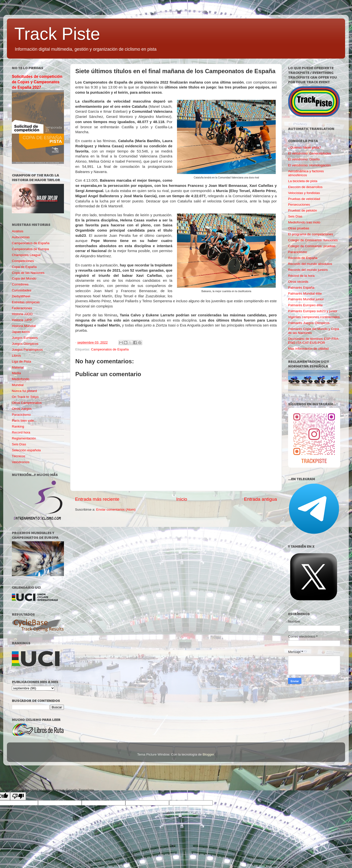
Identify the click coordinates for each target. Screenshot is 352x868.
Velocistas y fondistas (304, 193)
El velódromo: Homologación (309, 165)
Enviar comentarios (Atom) (116, 510)
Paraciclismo (21, 415)
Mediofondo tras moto (304, 222)
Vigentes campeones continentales (314, 317)
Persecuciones (299, 205)
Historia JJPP (22, 320)
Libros (16, 356)
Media (16, 373)
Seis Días (19, 444)
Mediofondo (21, 379)
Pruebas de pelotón (303, 210)
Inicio (182, 499)
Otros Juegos (22, 409)
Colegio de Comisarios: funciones (313, 240)
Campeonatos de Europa (30, 249)
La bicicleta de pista (303, 181)
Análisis (18, 231)
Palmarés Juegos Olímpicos (309, 323)
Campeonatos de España (110, 349)
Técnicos (19, 456)
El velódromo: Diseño (304, 159)
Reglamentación (24, 438)
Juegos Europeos (25, 338)
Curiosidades (22, 290)
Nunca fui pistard (24, 391)
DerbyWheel (21, 296)
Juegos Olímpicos (25, 344)
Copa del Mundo (24, 278)
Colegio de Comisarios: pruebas (312, 246)
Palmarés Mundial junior (306, 299)
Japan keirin (21, 332)
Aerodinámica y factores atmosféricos (306, 173)
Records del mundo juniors (308, 270)
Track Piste (57, 34)
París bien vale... (24, 421)
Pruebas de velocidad (304, 199)
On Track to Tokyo (25, 397)
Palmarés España (301, 288)
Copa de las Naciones (28, 273)
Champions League (26, 255)
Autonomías (21, 237)
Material (18, 367)
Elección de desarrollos (305, 187)
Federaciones (22, 308)
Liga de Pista (21, 361)
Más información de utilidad (308, 349)
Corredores (20, 284)
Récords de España (303, 258)
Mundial (18, 385)
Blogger (208, 754)
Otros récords (298, 282)
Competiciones (23, 261)
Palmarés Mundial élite (305, 293)
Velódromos (21, 462)
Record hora (21, 432)
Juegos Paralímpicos (27, 350)
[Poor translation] (18, 796)
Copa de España (24, 267)
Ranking (18, 426)
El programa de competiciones (311, 234)
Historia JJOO (22, 314)
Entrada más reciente (97, 499)
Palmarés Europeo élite (305, 305)
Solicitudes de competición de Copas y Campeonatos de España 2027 (37, 82)
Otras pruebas (299, 228)
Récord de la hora (301, 276)
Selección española (26, 450)
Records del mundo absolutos (310, 264)
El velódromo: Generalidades (310, 153)
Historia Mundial (24, 326)
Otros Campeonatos (27, 403)
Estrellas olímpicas (26, 302)
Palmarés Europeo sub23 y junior (313, 311)
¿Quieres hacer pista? (304, 147)
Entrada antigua (261, 499)
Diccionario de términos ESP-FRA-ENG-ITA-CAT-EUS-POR (314, 341)
